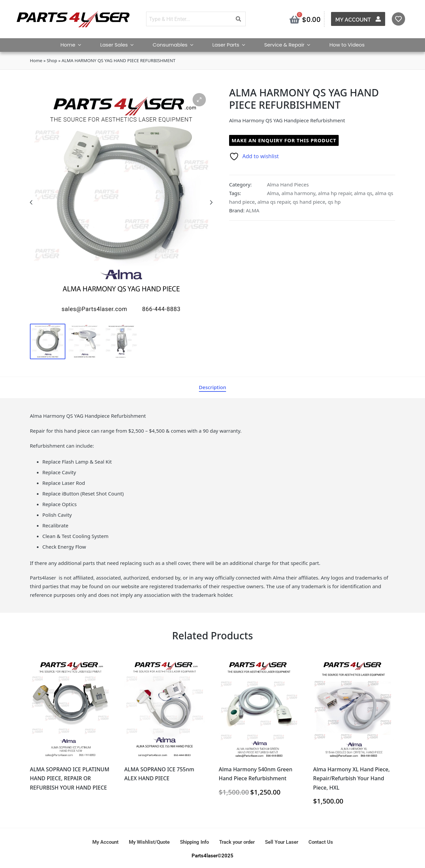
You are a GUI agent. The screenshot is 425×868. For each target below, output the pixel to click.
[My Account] (378, 19)
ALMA (253, 210)
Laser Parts (232, 45)
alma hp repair (335, 193)
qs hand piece (309, 202)
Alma (273, 193)
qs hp (334, 202)
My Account (353, 20)
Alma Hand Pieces (288, 184)
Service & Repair (290, 45)
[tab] (212, 387)
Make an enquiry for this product (284, 140)
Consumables (176, 45)
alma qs (363, 193)
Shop (52, 60)
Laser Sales (120, 45)
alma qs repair (274, 202)
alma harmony (298, 193)
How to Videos (347, 45)
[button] (199, 100)
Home (74, 45)
